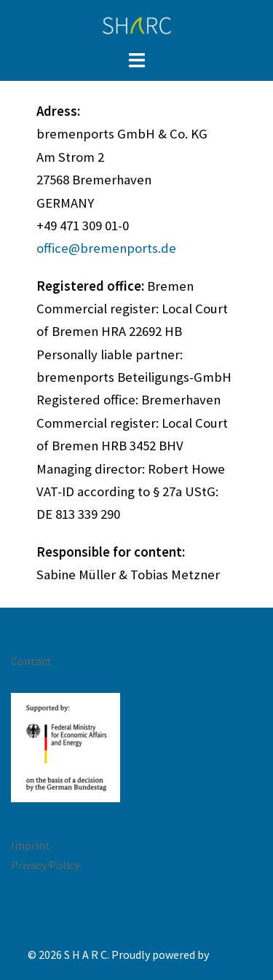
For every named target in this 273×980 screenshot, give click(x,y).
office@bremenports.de (106, 248)
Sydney (228, 954)
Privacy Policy (45, 865)
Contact (31, 661)
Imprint (31, 845)
